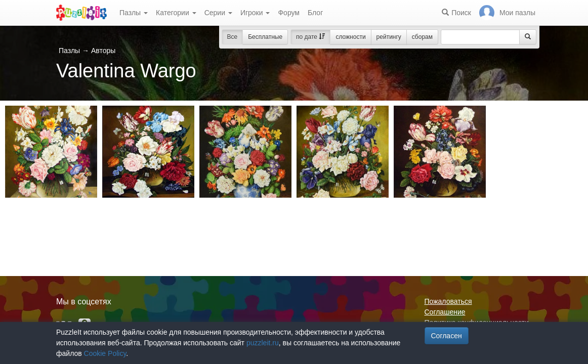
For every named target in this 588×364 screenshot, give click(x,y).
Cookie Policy (105, 353)
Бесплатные (265, 37)
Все (233, 37)
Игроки (255, 13)
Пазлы (134, 13)
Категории (176, 13)
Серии (218, 13)
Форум (289, 13)
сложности (350, 37)
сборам (422, 37)
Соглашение (445, 312)
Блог (315, 13)
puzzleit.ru (263, 343)
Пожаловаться (448, 301)
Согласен (447, 336)
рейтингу (389, 37)
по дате (310, 37)
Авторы (103, 51)
